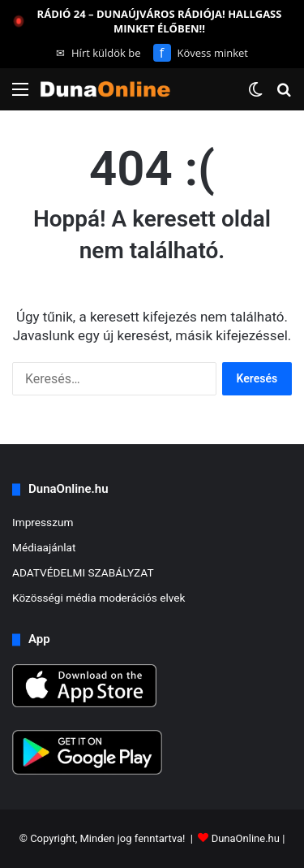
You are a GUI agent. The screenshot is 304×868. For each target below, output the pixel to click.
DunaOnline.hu (246, 838)
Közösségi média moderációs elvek (99, 598)
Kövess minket (201, 53)
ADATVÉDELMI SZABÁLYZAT (83, 572)
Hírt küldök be (98, 53)
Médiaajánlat (44, 547)
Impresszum (43, 522)
